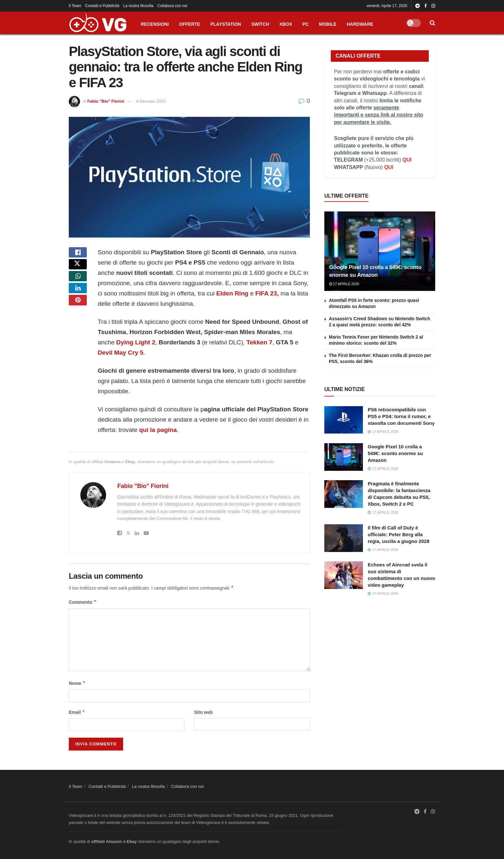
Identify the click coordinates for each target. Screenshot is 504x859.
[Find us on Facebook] (425, 812)
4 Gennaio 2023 (151, 101)
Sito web (203, 712)
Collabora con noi (172, 6)
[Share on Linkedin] (78, 301)
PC (306, 24)
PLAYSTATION (225, 24)
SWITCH (260, 24)
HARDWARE (360, 24)
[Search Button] (432, 23)
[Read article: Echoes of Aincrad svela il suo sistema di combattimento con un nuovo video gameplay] (344, 575)
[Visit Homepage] (98, 23)
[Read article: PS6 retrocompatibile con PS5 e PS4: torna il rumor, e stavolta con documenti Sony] (344, 420)
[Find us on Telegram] (417, 812)
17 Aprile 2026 (344, 284)
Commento (83, 602)
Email (77, 712)
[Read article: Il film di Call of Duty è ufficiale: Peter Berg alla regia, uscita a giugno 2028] (344, 538)
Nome (77, 683)
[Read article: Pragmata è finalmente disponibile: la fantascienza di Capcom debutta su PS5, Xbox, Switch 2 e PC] (344, 494)
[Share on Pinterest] (78, 317)
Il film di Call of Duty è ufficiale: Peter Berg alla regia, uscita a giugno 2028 (399, 534)
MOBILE (328, 24)
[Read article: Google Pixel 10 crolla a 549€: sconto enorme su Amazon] (380, 251)
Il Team (75, 6)
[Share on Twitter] (78, 270)
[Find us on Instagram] (433, 812)
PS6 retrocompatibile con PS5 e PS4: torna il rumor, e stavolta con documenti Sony (401, 416)
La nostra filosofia (138, 6)
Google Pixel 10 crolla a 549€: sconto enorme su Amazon (395, 453)
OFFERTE (189, 24)
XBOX (286, 24)
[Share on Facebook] (78, 255)
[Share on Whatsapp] (78, 286)
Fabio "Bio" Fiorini (106, 101)
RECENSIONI (155, 24)
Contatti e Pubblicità (102, 6)
